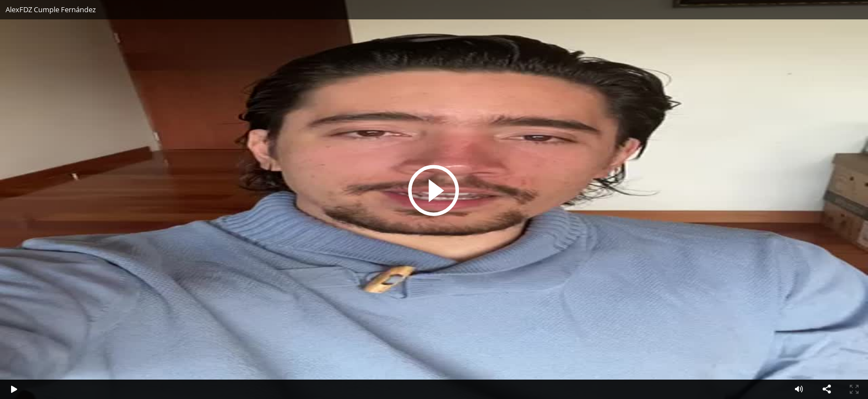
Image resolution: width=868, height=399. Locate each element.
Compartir (826, 389)
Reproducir (434, 190)
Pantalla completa (854, 389)
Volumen (799, 389)
